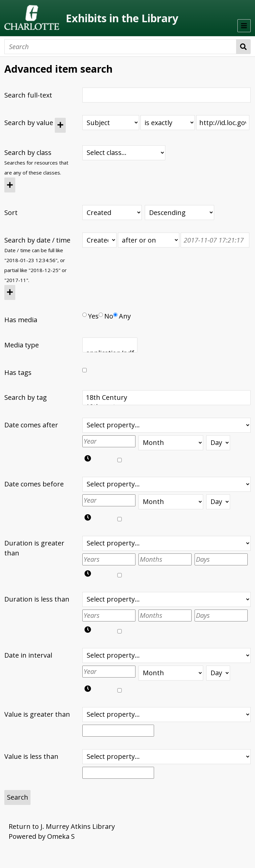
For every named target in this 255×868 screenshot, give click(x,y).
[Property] (111, 123)
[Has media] (85, 315)
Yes (90, 316)
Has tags (18, 372)
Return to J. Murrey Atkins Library (62, 826)
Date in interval (28, 655)
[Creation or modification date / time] (99, 240)
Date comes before (34, 484)
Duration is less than (37, 599)
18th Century (167, 398)
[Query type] (168, 123)
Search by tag (26, 397)
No (106, 316)
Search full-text (28, 95)
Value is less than (31, 756)
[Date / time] (215, 240)
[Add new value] (60, 125)
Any (122, 316)
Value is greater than (37, 714)
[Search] (120, 47)
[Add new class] (10, 185)
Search (244, 47)
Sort (11, 213)
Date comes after (31, 425)
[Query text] (223, 123)
